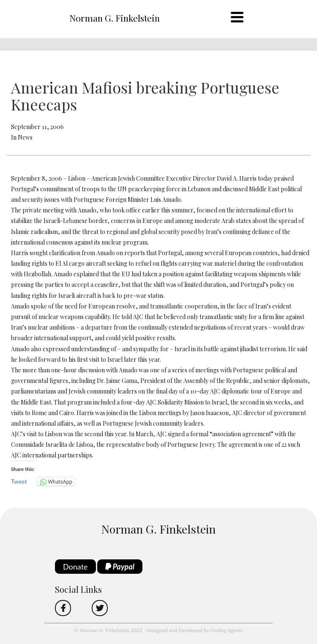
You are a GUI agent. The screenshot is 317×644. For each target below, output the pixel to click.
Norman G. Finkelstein (115, 18)
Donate (75, 567)
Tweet (19, 481)
